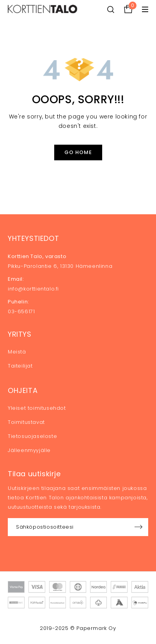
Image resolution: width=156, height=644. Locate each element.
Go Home (78, 152)
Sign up (138, 527)
